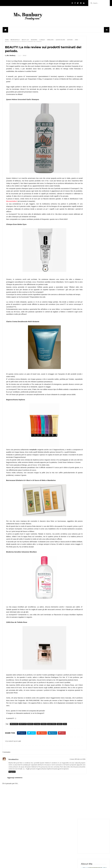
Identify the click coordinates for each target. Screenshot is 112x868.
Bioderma (34, 36)
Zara (14, 38)
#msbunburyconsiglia (89, 403)
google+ (92, 148)
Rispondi (12, 800)
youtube (92, 157)
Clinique (42, 36)
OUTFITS (85, 432)
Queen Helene (60, 36)
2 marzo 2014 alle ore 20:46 (65, 785)
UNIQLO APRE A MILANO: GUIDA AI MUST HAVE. (97, 348)
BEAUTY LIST (25, 36)
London (85, 422)
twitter (92, 143)
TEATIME (85, 438)
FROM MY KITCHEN (88, 419)
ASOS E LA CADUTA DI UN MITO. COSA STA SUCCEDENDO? (98, 379)
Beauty (84, 413)
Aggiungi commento (15, 806)
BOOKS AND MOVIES (89, 409)
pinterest (92, 152)
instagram (92, 133)
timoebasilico (14, 786)
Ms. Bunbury (86, 425)
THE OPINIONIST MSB (89, 442)
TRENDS (85, 445)
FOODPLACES (87, 416)
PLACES (85, 435)
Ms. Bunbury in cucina (89, 429)
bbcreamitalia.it (25, 205)
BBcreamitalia (15, 36)
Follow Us (56, 862)
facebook (92, 138)
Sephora (8, 38)
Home (7, 36)
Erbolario (50, 36)
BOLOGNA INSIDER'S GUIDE (91, 406)
